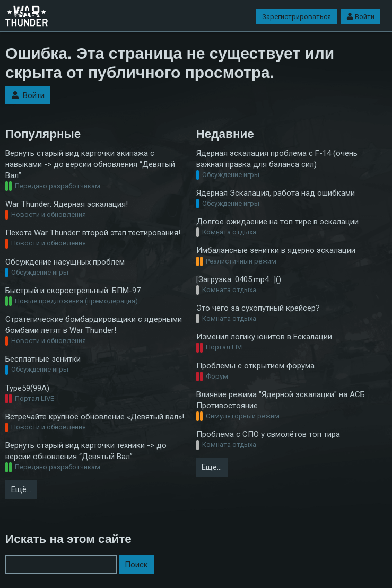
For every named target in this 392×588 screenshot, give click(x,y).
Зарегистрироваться (297, 17)
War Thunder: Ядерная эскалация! (67, 204)
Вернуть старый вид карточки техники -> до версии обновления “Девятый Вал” (86, 451)
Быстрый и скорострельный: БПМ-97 (73, 291)
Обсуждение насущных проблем (65, 262)
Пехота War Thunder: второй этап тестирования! (93, 233)
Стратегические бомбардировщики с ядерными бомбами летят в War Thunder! (94, 325)
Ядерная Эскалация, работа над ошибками (276, 193)
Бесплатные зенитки (43, 359)
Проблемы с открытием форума (255, 366)
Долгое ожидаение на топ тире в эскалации (277, 222)
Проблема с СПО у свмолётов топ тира (268, 434)
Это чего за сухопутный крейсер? (258, 308)
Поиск (136, 565)
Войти (360, 17)
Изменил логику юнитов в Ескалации (264, 337)
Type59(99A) (27, 388)
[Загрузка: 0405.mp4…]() (239, 279)
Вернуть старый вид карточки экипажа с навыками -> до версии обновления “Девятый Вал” (90, 164)
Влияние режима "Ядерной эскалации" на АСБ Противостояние (281, 400)
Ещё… (21, 489)
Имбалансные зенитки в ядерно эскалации (276, 250)
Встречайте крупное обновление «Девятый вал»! (95, 417)
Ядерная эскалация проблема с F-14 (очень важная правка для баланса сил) (277, 159)
